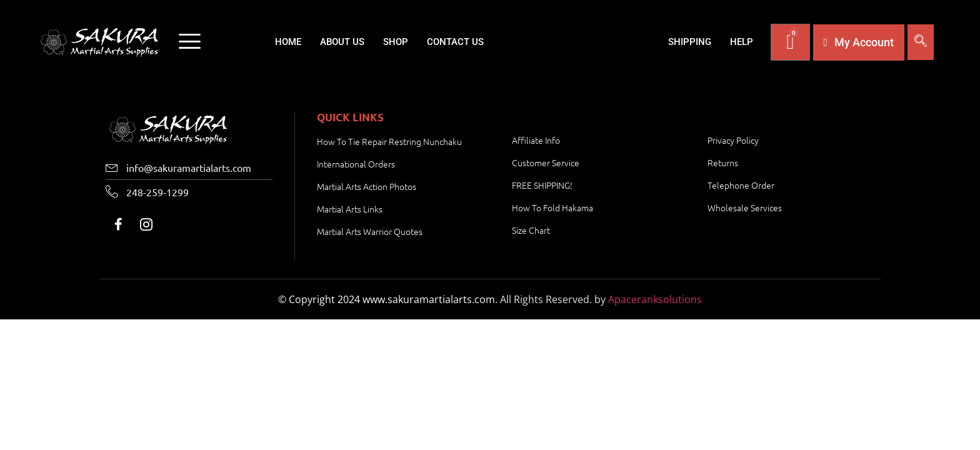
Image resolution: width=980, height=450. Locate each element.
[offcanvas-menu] (190, 42)
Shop (396, 42)
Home (288, 42)
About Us (342, 42)
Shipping (690, 42)
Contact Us (455, 42)
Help (742, 42)
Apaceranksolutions (655, 299)
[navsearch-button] (921, 42)
